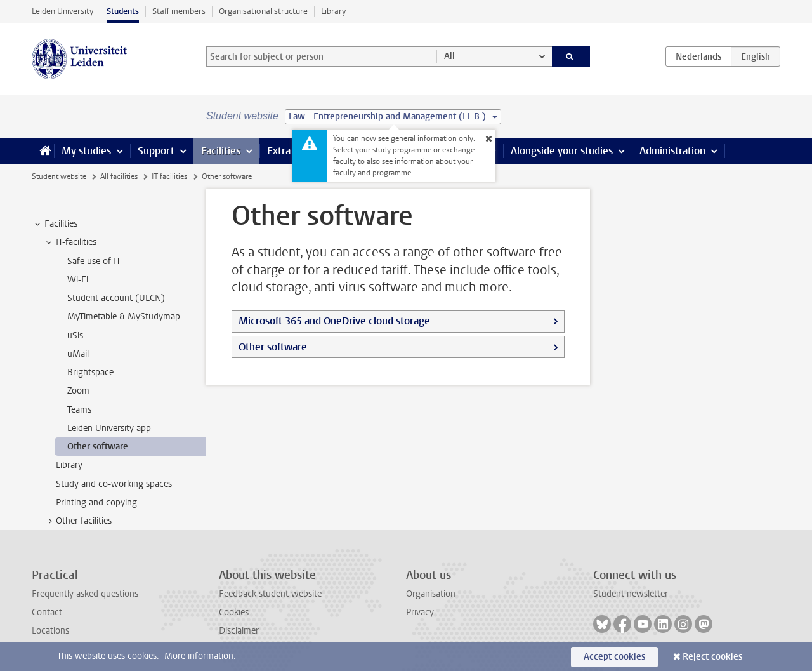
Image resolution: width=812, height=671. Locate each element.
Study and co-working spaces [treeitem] (114, 484)
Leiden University (62, 11)
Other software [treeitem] (98, 447)
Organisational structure (263, 11)
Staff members (179, 11)
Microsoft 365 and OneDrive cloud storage (334, 321)
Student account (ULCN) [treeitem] (116, 298)
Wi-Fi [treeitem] (78, 280)
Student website (59, 176)
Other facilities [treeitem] (78, 521)
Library (333, 11)
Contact (47, 612)
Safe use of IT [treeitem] (94, 261)
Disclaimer (239, 631)
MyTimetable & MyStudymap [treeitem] (124, 316)
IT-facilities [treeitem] (70, 242)
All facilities (119, 176)
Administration (672, 151)
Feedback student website (270, 594)
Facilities (221, 151)
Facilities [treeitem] (55, 224)
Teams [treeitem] (79, 410)
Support (156, 151)
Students (123, 11)
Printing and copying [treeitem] (96, 502)
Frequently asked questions (85, 594)
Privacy (420, 612)
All (449, 56)
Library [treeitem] (69, 465)
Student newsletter (631, 594)
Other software (273, 347)
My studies (86, 151)
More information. (200, 656)
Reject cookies (712, 657)
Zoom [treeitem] (78, 391)
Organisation (431, 594)
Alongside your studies (562, 151)
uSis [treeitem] (75, 336)
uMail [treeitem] (78, 354)
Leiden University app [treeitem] (109, 428)
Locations (50, 631)
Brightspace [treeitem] (90, 372)
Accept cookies (614, 657)
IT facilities (169, 176)
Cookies (234, 612)
